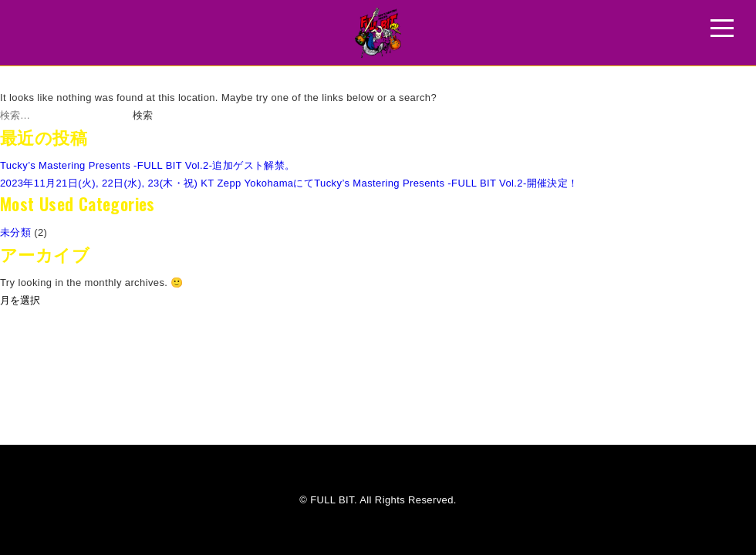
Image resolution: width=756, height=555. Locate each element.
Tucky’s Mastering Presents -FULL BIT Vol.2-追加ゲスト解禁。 (148, 165)
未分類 (15, 232)
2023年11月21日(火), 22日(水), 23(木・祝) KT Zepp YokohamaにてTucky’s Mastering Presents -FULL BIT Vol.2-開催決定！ (289, 183)
